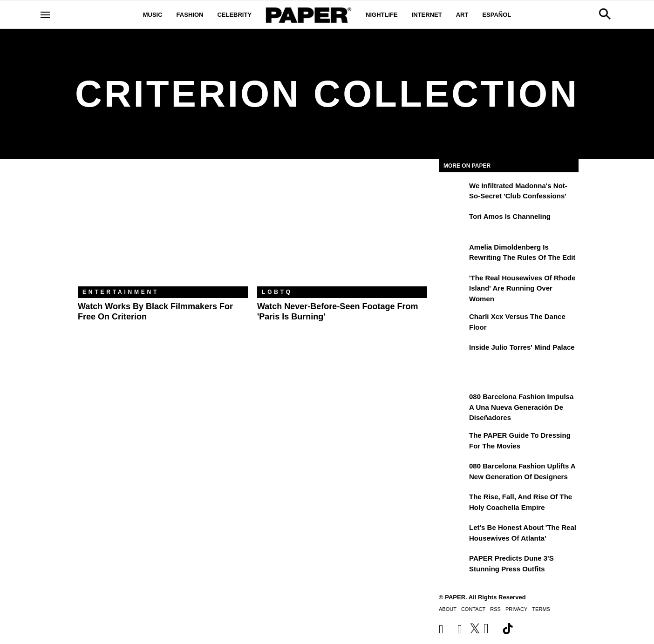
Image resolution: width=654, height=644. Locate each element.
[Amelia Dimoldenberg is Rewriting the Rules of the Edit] (453, 254)
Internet (427, 15)
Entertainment (121, 292)
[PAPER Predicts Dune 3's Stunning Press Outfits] (453, 565)
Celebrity (234, 15)
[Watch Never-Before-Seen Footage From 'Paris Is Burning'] (342, 230)
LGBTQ (277, 292)
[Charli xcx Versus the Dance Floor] (453, 323)
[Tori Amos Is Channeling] (453, 223)
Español (497, 15)
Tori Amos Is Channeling (510, 216)
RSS (495, 609)
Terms (541, 609)
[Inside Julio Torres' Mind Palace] (453, 354)
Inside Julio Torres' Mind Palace (522, 347)
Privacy (516, 609)
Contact (473, 609)
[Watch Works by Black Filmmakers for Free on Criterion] (163, 230)
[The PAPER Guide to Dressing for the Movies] (453, 442)
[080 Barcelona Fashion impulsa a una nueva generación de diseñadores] (453, 403)
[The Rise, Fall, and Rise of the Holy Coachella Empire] (453, 503)
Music (153, 15)
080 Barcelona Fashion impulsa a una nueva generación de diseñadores (521, 407)
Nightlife (382, 15)
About (448, 609)
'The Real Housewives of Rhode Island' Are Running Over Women (522, 288)
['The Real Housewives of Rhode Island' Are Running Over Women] (453, 285)
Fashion (190, 15)
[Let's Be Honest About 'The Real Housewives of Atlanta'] (453, 534)
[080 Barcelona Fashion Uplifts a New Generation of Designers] (453, 473)
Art (462, 15)
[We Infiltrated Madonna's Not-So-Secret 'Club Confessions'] (453, 192)
